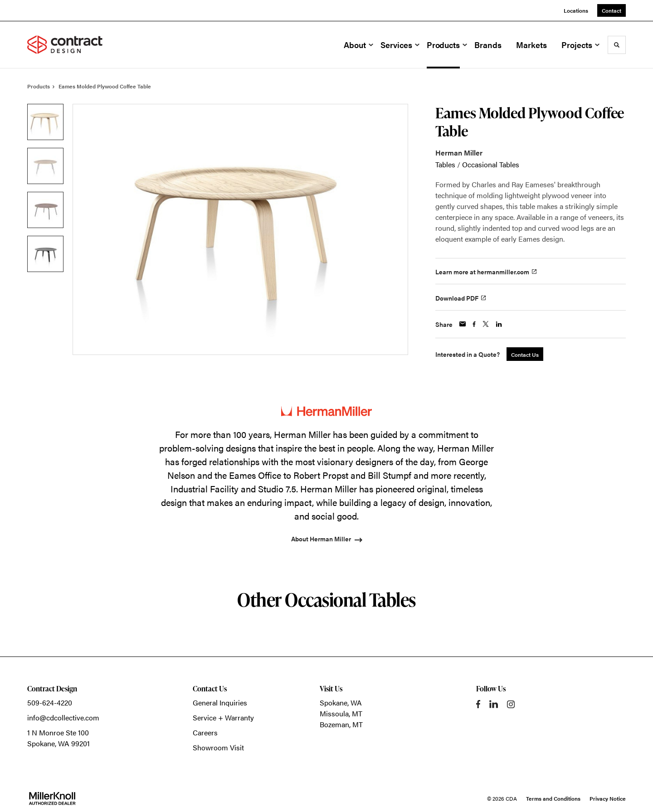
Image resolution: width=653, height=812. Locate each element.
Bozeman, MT (341, 724)
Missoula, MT (341, 713)
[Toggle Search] (617, 45)
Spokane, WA (341, 703)
